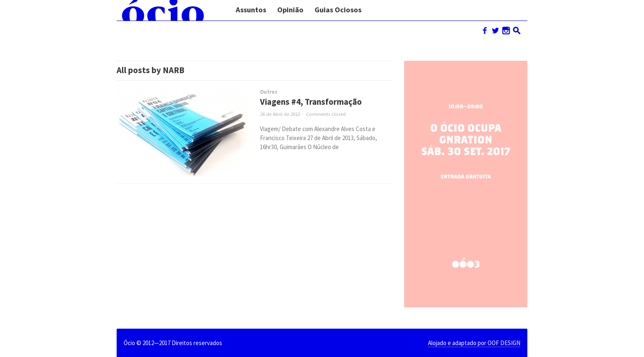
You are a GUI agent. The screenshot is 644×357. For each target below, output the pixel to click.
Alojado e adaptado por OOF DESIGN (474, 343)
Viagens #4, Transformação (311, 102)
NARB (174, 70)
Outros (269, 92)
